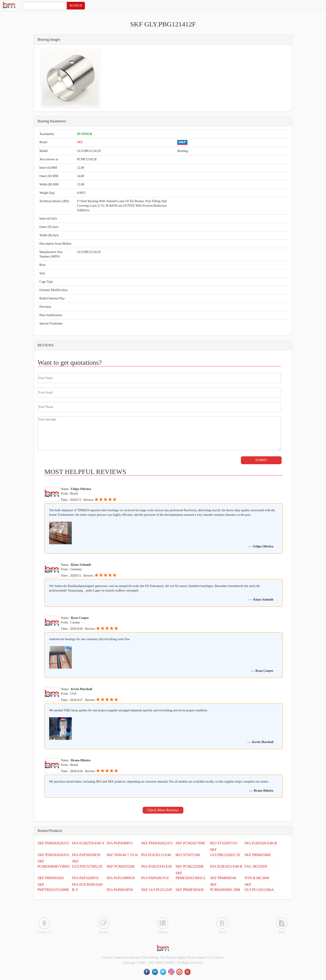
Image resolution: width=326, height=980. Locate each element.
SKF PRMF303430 (189, 890)
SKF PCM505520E (121, 866)
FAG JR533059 (256, 866)
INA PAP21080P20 (121, 878)
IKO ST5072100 (188, 855)
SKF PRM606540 (223, 878)
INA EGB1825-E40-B (226, 866)
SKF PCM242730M (190, 843)
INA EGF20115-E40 (156, 855)
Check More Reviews (163, 810)
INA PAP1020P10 (85, 878)
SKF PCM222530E (190, 866)
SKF (80, 142)
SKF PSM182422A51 (157, 843)
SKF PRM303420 (51, 878)
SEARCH (76, 6)
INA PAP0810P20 (120, 890)
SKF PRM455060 (258, 855)
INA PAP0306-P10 (155, 878)
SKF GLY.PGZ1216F (157, 890)
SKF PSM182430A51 (54, 855)
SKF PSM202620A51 (54, 843)
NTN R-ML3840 (257, 878)
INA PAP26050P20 (86, 855)
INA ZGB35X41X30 (156, 866)
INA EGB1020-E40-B (261, 843)
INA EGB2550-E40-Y (88, 843)
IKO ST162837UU (224, 843)
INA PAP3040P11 (120, 843)
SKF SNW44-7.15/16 (122, 855)
